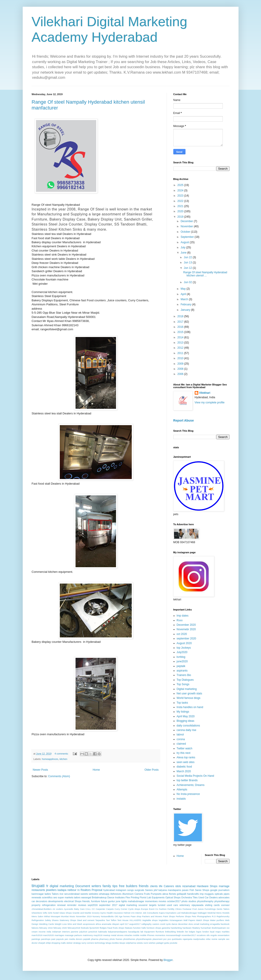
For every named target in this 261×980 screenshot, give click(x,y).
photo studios (189, 901)
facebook (225, 924)
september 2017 (108, 905)
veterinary (185, 905)
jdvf (156, 890)
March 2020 (184, 771)
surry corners (88, 943)
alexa (165, 894)
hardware (187, 928)
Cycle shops (134, 909)
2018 (181, 316)
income (42, 932)
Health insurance (115, 913)
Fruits (147, 894)
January (186, 310)
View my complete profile (210, 402)
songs (130, 890)
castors (156, 924)
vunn (146, 943)
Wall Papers (189, 920)
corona (181, 739)
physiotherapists (144, 939)
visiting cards (212, 905)
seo (55, 897)
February (186, 304)
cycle (168, 924)
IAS (133, 913)
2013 (181, 343)
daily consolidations (188, 726)
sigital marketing (128, 905)
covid (163, 924)
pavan (185, 890)
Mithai (47, 916)
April (184, 294)
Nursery (96, 916)
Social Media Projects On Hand (195, 776)
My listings (183, 712)
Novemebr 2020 (186, 629)
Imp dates (183, 616)
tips (115, 886)
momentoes (151, 901)
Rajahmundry (223, 916)
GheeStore (37, 913)
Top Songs (183, 684)
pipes (227, 894)
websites (94, 894)
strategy (77, 943)
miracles (128, 935)
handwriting (176, 928)
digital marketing (62, 886)
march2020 (49, 935)
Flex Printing (132, 897)
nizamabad (189, 886)
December (187, 221)
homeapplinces (50, 759)
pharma (95, 939)
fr (47, 886)
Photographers (204, 916)
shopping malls (59, 943)
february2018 (74, 928)
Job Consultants (151, 913)
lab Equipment (148, 932)
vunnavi (225, 905)
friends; (86, 901)
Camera (139, 894)
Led (179, 913)
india (49, 932)
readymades (199, 939)
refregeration (49, 905)
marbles (225, 932)
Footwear (187, 909)
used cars (172, 905)
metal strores (117, 935)
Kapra (162, 913)
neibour (72, 890)
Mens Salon (38, 916)
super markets (66, 897)
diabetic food (184, 767)
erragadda (215, 924)
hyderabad (109, 890)
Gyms (103, 913)
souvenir (143, 905)
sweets (84, 894)
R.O (214, 916)
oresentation (224, 935)
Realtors (86, 890)
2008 (181, 369)
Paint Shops (169, 916)
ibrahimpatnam (219, 928)
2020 (181, 211)
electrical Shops (73, 901)
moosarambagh (173, 935)
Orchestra (186, 897)
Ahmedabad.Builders (42, 909)
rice (61, 894)
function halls (140, 928)
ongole (214, 935)
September (187, 237)
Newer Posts (40, 770)
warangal (86, 897)
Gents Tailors (223, 909)
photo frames (116, 939)
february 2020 (60, 928)
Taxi (108, 920)
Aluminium (128, 894)
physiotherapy (222, 901)
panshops (46, 939)
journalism (224, 890)
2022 (181, 201)
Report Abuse (184, 420)
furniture (96, 901)
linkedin (180, 932)
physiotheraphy (205, 901)
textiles (116, 943)
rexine (214, 939)
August (185, 242)
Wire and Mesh (75, 924)
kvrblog (181, 657)
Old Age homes (122, 916)
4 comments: (62, 754)
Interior (139, 913)
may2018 (98, 935)
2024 (181, 190)
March (185, 299)
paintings (36, 939)
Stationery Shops (68, 920)
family (107, 886)
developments (56, 901)
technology (100, 943)
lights (124, 901)
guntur (112, 901)
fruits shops (119, 928)
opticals (219, 894)
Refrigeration (38, 920)
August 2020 (184, 643)
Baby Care (79, 909)
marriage (224, 886)
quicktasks (177, 939)
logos (199, 932)
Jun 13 (188, 262)
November (187, 226)
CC (93, 909)
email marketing (202, 924)
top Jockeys (184, 648)
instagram (121, 890)
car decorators (40, 901)
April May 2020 (186, 716)
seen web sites (186, 762)
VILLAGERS (135, 920)
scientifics (47, 897)
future (104, 901)
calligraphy (147, 924)
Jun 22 (188, 257)
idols (178, 886)
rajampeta (188, 939)
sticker (69, 943)
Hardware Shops (207, 886)
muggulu (209, 894)
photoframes (129, 939)
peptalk (181, 666)
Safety (48, 920)
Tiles (195, 897)
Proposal (97, 890)
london (206, 932)
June (184, 253)
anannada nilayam (110, 924)
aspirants (182, 671)
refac (208, 939)
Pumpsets (156, 894)
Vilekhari (205, 393)
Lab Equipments (156, 897)
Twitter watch (185, 748)
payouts (60, 939)
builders (132, 886)
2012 (181, 348)
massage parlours (73, 935)
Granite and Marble (82, 913)
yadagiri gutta (163, 943)
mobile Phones (147, 935)
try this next (184, 753)
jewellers (51, 890)
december (183, 924)
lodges (192, 932)
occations (201, 935)
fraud (110, 928)
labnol (180, 735)
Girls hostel (53, 913)
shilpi (48, 943)
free (122, 886)
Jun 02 (188, 282)
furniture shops (154, 928)
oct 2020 (182, 634)
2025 (181, 185)
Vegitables (163, 920)
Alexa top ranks (186, 757)
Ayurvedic (69, 909)
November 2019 (84, 916)
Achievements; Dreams (191, 785)
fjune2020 (94, 928)
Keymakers (171, 913)
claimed (181, 744)
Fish (192, 890)
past (53, 939)
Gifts (45, 913)
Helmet (127, 913)
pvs (169, 939)
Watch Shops (203, 920)
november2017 (189, 935)
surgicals (139, 890)
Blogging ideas (186, 721)
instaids (181, 799)
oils (208, 935)
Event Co (153, 909)
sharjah (42, 943)
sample (222, 939)
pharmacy (104, 939)
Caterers (169, 886)
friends (144, 886)
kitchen (63, 759)
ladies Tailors (52, 894)
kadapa (62, 890)
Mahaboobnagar (189, 913)
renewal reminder (67, 905)
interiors (66, 932)
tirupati (38, 886)
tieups (122, 943)
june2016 (93, 932)
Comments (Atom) (59, 776)
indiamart (57, 932)
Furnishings (210, 909)
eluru (191, 924)
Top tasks (182, 703)
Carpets (110, 909)
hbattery (196, 928)
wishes (152, 943)
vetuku (140, 943)
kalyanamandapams (118, 932)
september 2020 (186, 639)
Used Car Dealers (208, 897)
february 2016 (46, 928)
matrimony (88, 935)
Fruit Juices (198, 909)
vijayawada (197, 905)
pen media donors (73, 939)
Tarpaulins (100, 920)
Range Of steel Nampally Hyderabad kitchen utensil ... (205, 274)
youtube (173, 943)
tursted (162, 905)
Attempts (182, 790)
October (186, 232)
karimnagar (38, 894)
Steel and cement (86, 920)
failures (35, 928)
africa (98, 924)
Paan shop (136, 916)
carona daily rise (186, 730)
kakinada (103, 932)
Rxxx (180, 620)
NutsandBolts (107, 916)
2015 (181, 332)
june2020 (182, 661)
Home (96, 770)
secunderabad (72, 894)
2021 (181, 206)
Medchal (212, 913)
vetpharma (131, 943)
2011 (181, 353)
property (36, 905)
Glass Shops (66, 913)
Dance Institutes (116, 897)
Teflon (114, 920)
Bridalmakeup (99, 897)
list (187, 932)
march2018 (37, 935)
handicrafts (193, 894)
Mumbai (65, 916)
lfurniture (160, 932)
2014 (181, 337)
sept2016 (93, 905)
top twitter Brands (187, 780)
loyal (212, 932)
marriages (59, 935)
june (118, 901)
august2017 (135, 924)
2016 (181, 327)
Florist (143, 897)
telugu (109, 943)
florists (173, 894)
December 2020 (186, 625)
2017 (181, 322)
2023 (181, 196)
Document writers (88, 886)
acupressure (89, 924)
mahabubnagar (136, 901)
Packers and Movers (152, 916)
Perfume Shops (183, 916)
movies (162, 901)
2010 (181, 358)
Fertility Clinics (175, 909)
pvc (165, 939)
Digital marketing (187, 689)
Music (72, 916)
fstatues (129, 928)
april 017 (124, 924)
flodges (103, 928)
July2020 (182, 652)
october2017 (174, 901)
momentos (160, 935)
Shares (55, 920)
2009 (181, 364)
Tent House (123, 920)
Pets (194, 916)
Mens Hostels (223, 913)
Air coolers (58, 909)
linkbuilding (170, 932)
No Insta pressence (188, 794)
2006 (181, 374)
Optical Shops (173, 897)
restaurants (38, 890)
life (161, 886)
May (183, 289)
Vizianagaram (176, 920)
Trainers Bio (184, 675)
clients (154, 886)
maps (218, 932)
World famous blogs (189, 698)
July (183, 247)
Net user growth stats (189, 693)
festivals (85, 928)
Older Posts (152, 770)
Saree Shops (202, 890)
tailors (77, 897)
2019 (181, 217)
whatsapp (104, 894)
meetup (107, 935)
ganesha (166, 928)
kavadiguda (134, 932)
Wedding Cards (47, 924)
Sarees (149, 890)
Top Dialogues (185, 680)
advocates (224, 897)
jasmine (75, 932)
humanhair (206, 928)
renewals (37, 897)
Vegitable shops (150, 920)
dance (174, 924)
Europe (145, 909)
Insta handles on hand (190, 707)
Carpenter (101, 909)
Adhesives (116, 894)
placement (157, 939)
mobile (136, 935)
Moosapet (55, 916)
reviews (82, 905)
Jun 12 (188, 268)
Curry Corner (121, 909)
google (214, 890)
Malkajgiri (202, 913)
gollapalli (181, 894)
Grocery (96, 913)
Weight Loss (61, 924)
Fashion (163, 909)
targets (153, 905)
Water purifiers (217, 920)
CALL (88, 909)
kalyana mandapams (170, 890)
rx (78, 890)
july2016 (83, 932)
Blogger (168, 960)
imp (202, 894)
